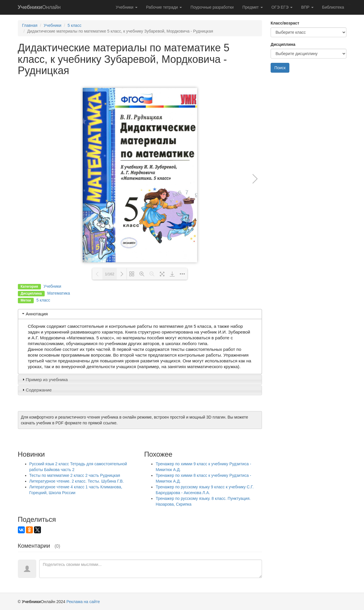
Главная (30, 25)
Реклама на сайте (83, 602)
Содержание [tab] (36, 390)
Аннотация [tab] (34, 314)
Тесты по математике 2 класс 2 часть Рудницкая (75, 475)
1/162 (110, 274)
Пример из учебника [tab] (44, 380)
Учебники (126, 7)
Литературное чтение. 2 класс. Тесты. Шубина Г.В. (77, 481)
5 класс (74, 25)
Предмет (253, 7)
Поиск (280, 68)
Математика (59, 293)
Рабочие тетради (164, 7)
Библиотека (333, 7)
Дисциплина (283, 44)
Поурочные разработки (212, 7)
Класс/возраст (285, 23)
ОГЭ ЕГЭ (282, 7)
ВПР (307, 7)
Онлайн (39, 7)
